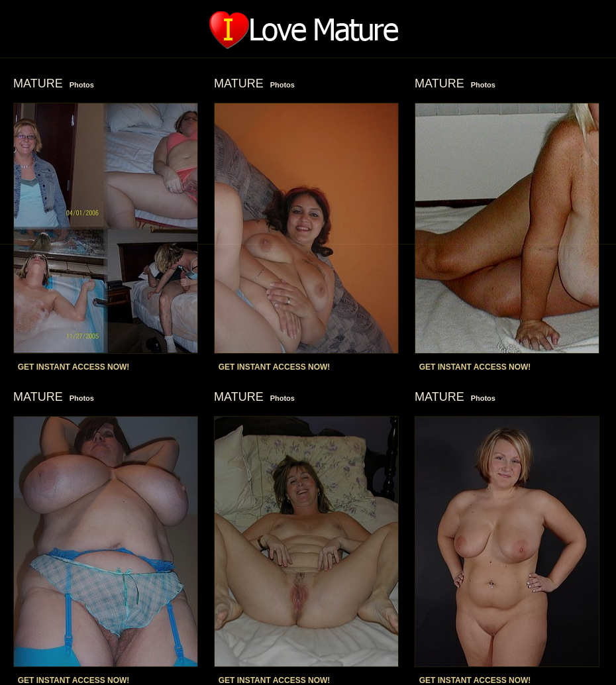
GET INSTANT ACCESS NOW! (74, 367)
